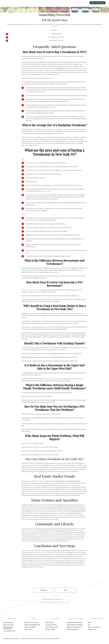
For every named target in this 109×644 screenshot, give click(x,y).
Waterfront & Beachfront (74, 627)
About (90, 622)
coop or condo (47, 191)
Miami (64, 3)
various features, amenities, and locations (48, 552)
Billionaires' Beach (30, 627)
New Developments (73, 629)
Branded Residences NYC (74, 622)
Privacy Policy (92, 629)
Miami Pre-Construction (32, 622)
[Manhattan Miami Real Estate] (11, 3)
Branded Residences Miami (75, 625)
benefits (60, 37)
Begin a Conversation (97, 3)
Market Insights (50, 629)
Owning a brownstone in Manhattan (32, 290)
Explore (71, 3)
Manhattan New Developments (8, 628)
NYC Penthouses (8, 622)
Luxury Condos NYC (9, 631)
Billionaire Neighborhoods (32, 625)
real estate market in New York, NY (34, 481)
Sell (86, 3)
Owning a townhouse (32, 163)
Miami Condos (29, 629)
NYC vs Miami (50, 622)
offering (37, 24)
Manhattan (57, 3)
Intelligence (79, 3)
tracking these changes (80, 68)
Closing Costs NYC (51, 625)
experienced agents (30, 493)
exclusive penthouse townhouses (53, 379)
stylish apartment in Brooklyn (78, 517)
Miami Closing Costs (52, 627)
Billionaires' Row (8, 625)
